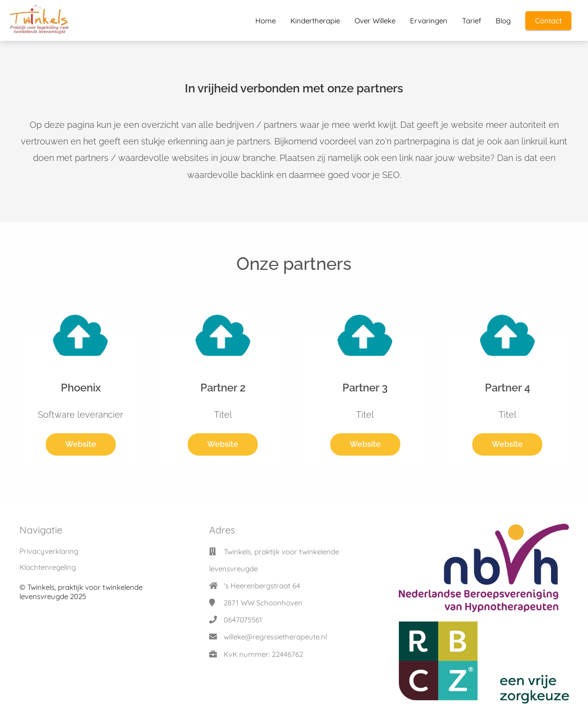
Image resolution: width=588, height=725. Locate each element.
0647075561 (243, 620)
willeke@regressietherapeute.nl (275, 637)
